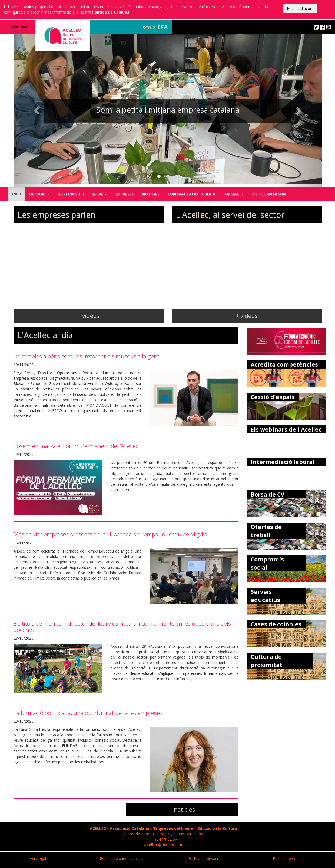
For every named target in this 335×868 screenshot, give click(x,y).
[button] (37, 111)
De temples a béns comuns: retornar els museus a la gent (86, 356)
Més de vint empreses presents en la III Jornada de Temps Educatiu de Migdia (110, 534)
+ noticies (182, 810)
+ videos (88, 316)
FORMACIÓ (233, 194)
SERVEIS (99, 194)
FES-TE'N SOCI (71, 194)
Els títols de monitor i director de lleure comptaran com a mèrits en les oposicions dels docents (122, 627)
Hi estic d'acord (300, 9)
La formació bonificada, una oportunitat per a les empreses (88, 713)
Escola (153, 27)
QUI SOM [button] (39, 194)
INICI (16, 194)
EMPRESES (124, 194)
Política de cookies (289, 858)
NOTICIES (151, 194)
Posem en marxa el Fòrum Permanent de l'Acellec (76, 446)
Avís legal (38, 858)
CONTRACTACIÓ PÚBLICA (191, 194)
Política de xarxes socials (122, 858)
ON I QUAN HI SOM (269, 194)
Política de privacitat (205, 858)
